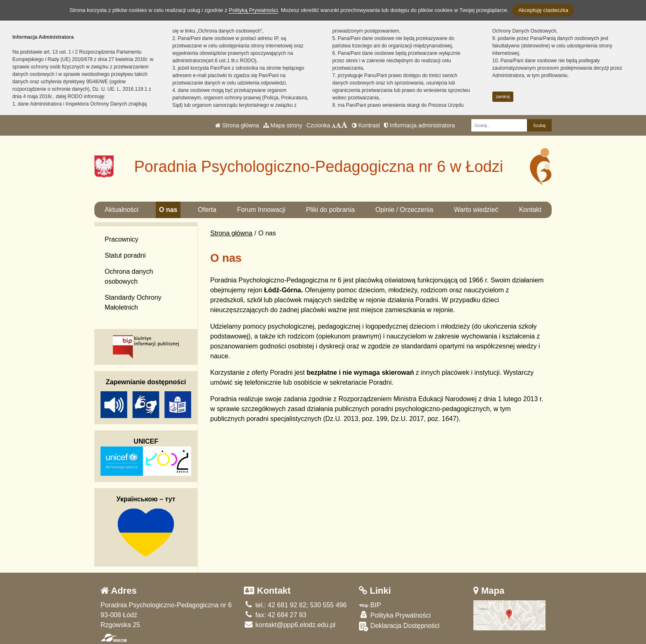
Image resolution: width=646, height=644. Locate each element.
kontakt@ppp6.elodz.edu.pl (290, 625)
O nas (168, 210)
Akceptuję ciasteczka (543, 10)
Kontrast (366, 125)
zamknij (503, 97)
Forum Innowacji (261, 210)
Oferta (207, 210)
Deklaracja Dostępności (399, 626)
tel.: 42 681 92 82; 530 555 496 (295, 605)
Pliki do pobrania (330, 210)
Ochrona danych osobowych (129, 276)
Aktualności (122, 210)
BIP (370, 605)
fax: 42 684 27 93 (275, 615)
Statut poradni (125, 255)
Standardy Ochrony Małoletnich (133, 302)
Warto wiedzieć (476, 210)
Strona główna (237, 125)
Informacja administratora (419, 125)
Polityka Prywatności (395, 615)
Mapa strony (283, 125)
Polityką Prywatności (253, 10)
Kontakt (530, 210)
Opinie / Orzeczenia (404, 210)
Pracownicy (122, 239)
